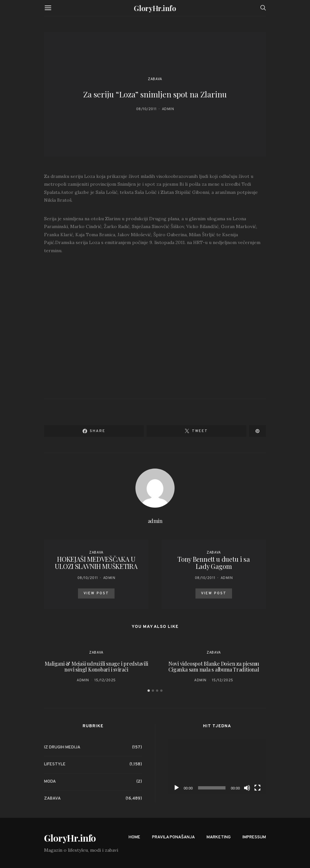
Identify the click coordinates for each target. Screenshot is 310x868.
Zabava (155, 79)
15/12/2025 (105, 680)
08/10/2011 (146, 109)
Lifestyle (55, 764)
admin (168, 109)
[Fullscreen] (257, 788)
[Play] (177, 788)
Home (134, 837)
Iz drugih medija (62, 747)
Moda (50, 782)
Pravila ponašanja (173, 837)
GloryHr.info (155, 8)
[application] (217, 767)
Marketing (219, 837)
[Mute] (247, 788)
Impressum (254, 837)
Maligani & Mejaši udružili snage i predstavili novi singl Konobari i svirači (96, 666)
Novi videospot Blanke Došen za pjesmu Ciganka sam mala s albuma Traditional (214, 666)
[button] (149, 691)
